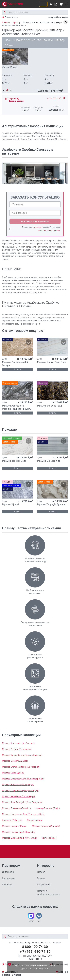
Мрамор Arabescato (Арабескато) (18, 743)
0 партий (53, 17)
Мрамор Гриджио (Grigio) (48, 808)
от (54, 98)
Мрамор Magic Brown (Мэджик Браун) (21, 791)
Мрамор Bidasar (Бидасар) (15, 761)
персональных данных (49, 230)
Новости (42, 872)
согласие (38, 227)
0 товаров (63, 17)
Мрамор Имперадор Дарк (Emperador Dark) (23, 814)
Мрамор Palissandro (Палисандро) (19, 796)
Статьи (41, 878)
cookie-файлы (37, 966)
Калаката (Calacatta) (12, 820)
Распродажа (9, 878)
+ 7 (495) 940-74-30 (35, 952)
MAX (31, 918)
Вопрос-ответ (44, 885)
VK (39, 918)
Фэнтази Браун (49, 838)
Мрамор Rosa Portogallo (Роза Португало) (22, 802)
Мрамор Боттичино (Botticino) (16, 808)
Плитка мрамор (35, 820)
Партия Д (14, 99)
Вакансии (7, 885)
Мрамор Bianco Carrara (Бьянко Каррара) (22, 755)
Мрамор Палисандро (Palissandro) (19, 832)
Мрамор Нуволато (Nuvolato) (46, 826)
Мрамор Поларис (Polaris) (15, 826)
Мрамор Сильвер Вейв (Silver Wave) (19, 838)
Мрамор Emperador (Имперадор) (18, 785)
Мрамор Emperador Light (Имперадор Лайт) (23, 779)
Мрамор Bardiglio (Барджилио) (17, 749)
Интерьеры (8, 872)
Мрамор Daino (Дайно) (13, 773)
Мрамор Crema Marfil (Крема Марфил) (21, 767)
